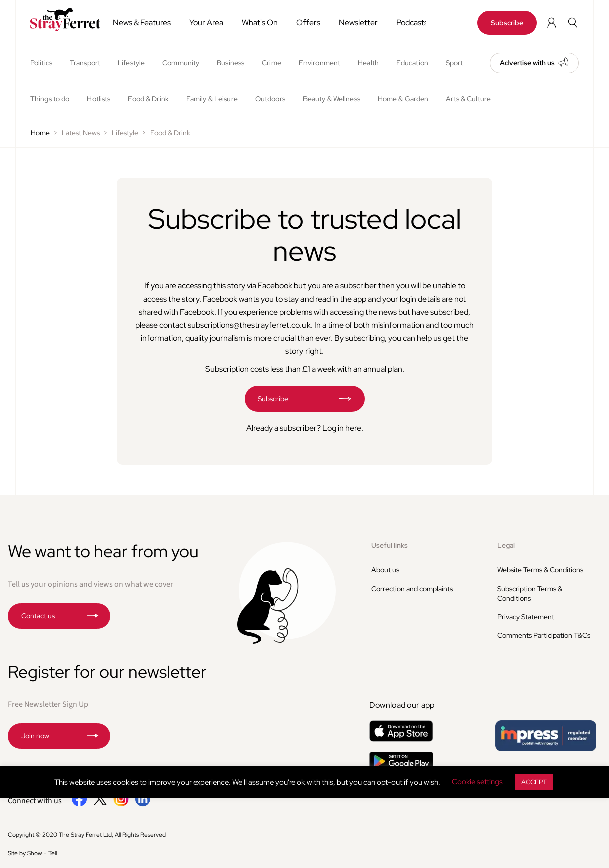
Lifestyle (131, 63)
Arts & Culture (468, 99)
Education (412, 63)
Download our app (402, 705)
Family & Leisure (212, 99)
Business (231, 63)
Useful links (389, 545)
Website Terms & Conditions (540, 570)
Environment (320, 63)
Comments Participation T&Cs (544, 635)
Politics (41, 63)
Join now (35, 736)
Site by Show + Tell (32, 853)
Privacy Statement (526, 617)
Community (181, 63)
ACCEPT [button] (534, 782)
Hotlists (98, 99)
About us (385, 570)
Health (368, 63)
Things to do (50, 99)
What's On (260, 22)
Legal (506, 545)
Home (40, 133)
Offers (308, 22)
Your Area (206, 22)
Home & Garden (403, 99)
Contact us (38, 616)
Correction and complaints (412, 589)
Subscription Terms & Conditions (530, 593)
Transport (85, 63)
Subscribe (507, 23)
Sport (454, 63)
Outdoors (270, 99)
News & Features (142, 22)
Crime (272, 63)
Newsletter (358, 22)
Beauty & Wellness (332, 99)
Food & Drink (148, 99)
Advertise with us (527, 63)
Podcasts (412, 22)
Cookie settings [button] (477, 782)
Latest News (81, 133)
